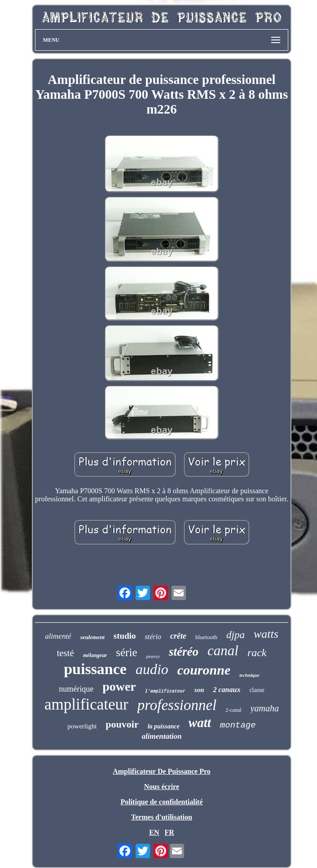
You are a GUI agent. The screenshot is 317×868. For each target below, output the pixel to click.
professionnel (177, 705)
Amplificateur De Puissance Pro (162, 771)
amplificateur (86, 704)
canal (223, 651)
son (199, 690)
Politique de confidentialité (161, 802)
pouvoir (122, 724)
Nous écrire (162, 787)
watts (266, 634)
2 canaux (227, 690)
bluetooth (206, 637)
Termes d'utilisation (162, 817)
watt (200, 723)
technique (249, 675)
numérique (76, 689)
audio (152, 669)
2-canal (233, 710)
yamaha (265, 708)
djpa (236, 635)
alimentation (162, 736)
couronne (204, 670)
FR (169, 832)
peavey (153, 656)
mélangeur (95, 655)
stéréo (184, 652)
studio (125, 636)
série (126, 652)
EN (154, 832)
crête (178, 636)
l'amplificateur (165, 691)
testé (65, 653)
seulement (92, 637)
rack (257, 653)
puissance (95, 669)
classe (257, 690)
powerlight (82, 726)
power (119, 686)
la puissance (164, 726)
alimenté (58, 636)
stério (153, 637)
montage (238, 725)
